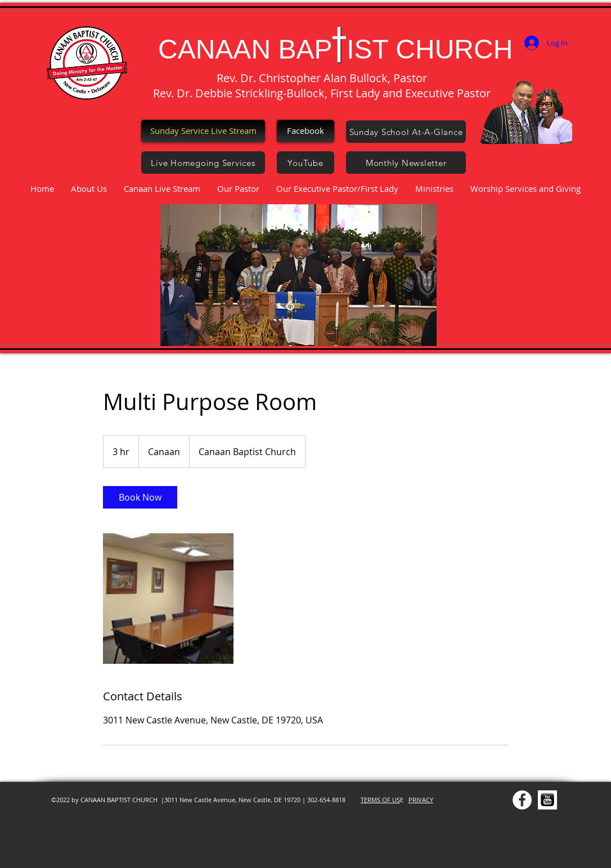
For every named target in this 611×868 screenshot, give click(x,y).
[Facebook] (305, 131)
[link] (140, 497)
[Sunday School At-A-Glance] (406, 132)
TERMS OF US (380, 800)
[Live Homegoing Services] (203, 163)
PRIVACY (421, 800)
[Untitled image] (168, 599)
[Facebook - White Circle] (522, 800)
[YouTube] (305, 163)
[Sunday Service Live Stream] (203, 131)
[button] (298, 275)
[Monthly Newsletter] (406, 163)
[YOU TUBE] (547, 800)
